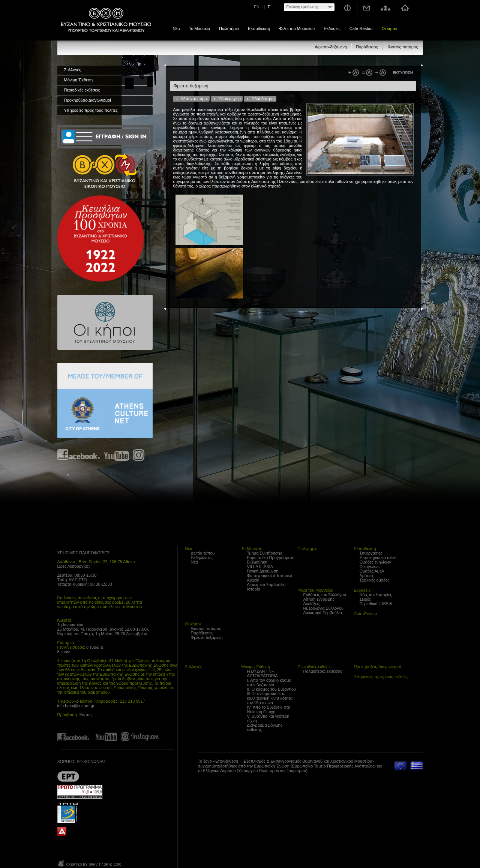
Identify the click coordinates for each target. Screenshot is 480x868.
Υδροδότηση (263, 99)
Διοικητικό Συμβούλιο (266, 585)
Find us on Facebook (79, 455)
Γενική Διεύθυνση (263, 571)
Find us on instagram (139, 455)
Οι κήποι (390, 28)
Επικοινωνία (367, 8)
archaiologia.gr (62, 831)
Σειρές (365, 599)
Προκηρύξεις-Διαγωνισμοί (88, 100)
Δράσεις (367, 576)
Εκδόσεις (332, 28)
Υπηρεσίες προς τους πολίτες (91, 110)
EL (270, 7)
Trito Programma (80, 813)
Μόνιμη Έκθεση (79, 80)
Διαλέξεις (312, 604)
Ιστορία (254, 589)
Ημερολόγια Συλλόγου (324, 608)
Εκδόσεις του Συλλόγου (325, 595)
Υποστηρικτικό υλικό (378, 558)
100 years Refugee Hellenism (100, 238)
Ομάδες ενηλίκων (376, 562)
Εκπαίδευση (259, 28)
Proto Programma (80, 792)
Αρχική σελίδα (405, 8)
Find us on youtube (117, 455)
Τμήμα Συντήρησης (265, 553)
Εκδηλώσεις (202, 558)
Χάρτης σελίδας (386, 8)
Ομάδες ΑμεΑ (372, 571)
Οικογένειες (370, 567)
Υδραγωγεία (230, 99)
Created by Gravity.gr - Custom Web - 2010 (90, 863)
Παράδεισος (367, 47)
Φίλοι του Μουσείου (297, 28)
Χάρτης (86, 715)
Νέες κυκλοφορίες (376, 595)
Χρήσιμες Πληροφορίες (347, 8)
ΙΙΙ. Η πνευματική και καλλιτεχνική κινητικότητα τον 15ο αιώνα (270, 698)
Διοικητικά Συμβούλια (323, 613)
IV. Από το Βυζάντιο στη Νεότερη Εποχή (269, 709)
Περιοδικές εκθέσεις (82, 90)
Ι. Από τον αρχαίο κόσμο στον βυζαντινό (269, 682)
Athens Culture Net (105, 400)
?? (68, 776)
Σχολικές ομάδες (375, 580)
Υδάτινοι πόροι (194, 99)
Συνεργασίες (371, 553)
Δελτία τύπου (203, 553)
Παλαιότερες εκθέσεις (323, 671)
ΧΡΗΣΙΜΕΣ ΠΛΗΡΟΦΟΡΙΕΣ (84, 553)
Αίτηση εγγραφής (319, 599)
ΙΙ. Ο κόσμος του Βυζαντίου (272, 689)
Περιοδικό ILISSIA (376, 604)
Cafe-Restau (361, 28)
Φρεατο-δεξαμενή (331, 47)
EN (257, 7)
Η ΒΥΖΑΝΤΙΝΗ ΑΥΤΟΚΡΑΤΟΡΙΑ (262, 673)
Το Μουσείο (199, 28)
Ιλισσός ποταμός (403, 47)
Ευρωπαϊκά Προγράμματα (271, 558)
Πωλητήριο (229, 28)
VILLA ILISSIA (260, 567)
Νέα (176, 28)
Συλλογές (73, 70)
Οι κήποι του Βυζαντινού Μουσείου (105, 322)
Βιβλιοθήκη (257, 562)
